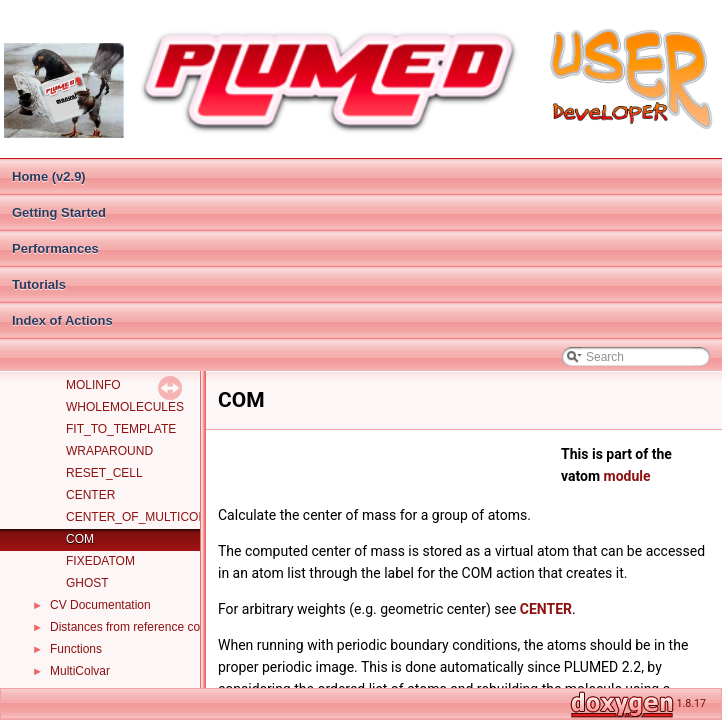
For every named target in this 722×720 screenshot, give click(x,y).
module (627, 476)
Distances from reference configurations (156, 627)
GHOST (87, 583)
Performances (55, 248)
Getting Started (59, 212)
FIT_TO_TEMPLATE (121, 429)
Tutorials (39, 284)
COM (80, 539)
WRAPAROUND (109, 451)
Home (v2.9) (49, 176)
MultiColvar (80, 671)
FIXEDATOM (100, 561)
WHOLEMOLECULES (125, 407)
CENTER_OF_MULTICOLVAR (147, 517)
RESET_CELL (104, 473)
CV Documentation (100, 605)
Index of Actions (62, 320)
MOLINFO (93, 385)
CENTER (90, 495)
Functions (76, 649)
